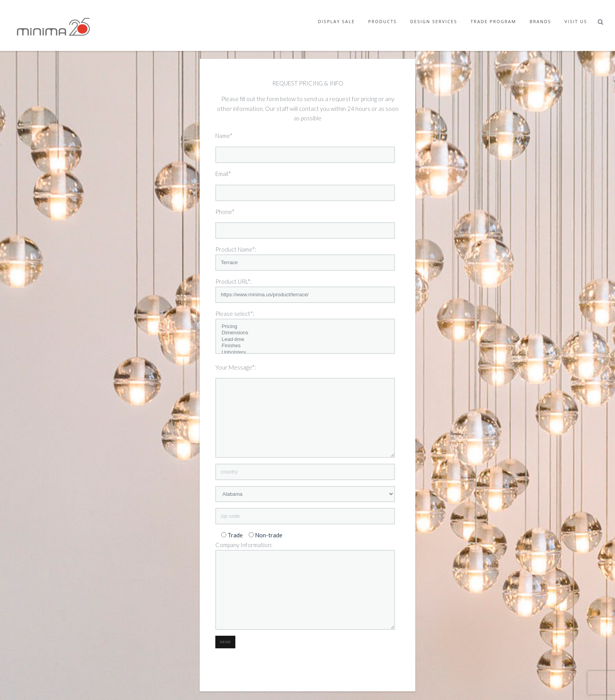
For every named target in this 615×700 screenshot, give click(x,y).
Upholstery (305, 353)
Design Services (434, 21)
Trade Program (493, 21)
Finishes (305, 346)
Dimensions (305, 333)
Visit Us (576, 21)
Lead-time (305, 340)
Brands (540, 21)
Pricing (305, 327)
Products (383, 21)
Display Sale (337, 21)
